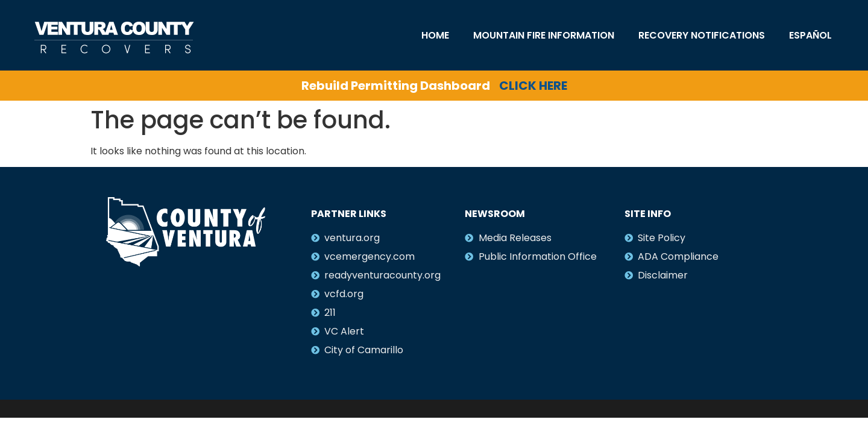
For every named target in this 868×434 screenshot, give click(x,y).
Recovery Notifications (702, 35)
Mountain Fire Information (544, 35)
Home (435, 35)
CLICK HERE (533, 86)
